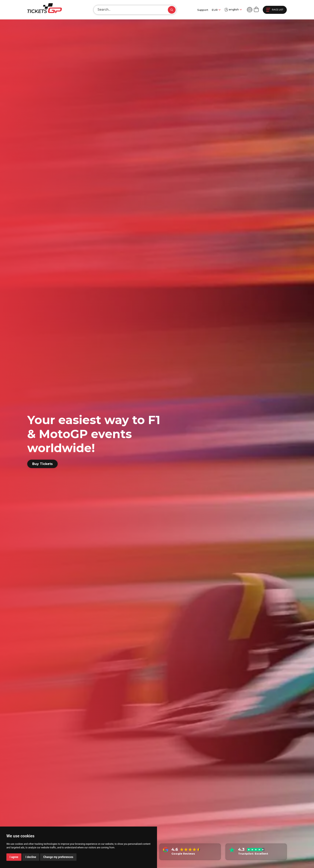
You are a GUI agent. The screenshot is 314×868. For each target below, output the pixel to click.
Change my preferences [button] (58, 857)
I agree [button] (14, 857)
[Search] (127, 10)
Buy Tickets (42, 464)
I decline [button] (31, 857)
